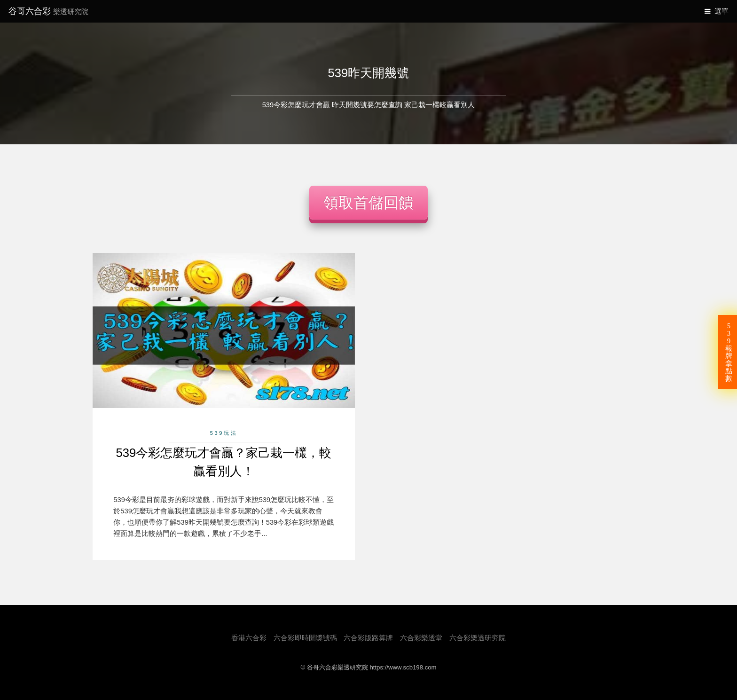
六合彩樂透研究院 (478, 638)
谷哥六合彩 (48, 11)
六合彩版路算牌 (368, 638)
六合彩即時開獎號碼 (305, 638)
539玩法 (224, 433)
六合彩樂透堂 (421, 638)
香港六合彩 (249, 638)
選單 (721, 11)
